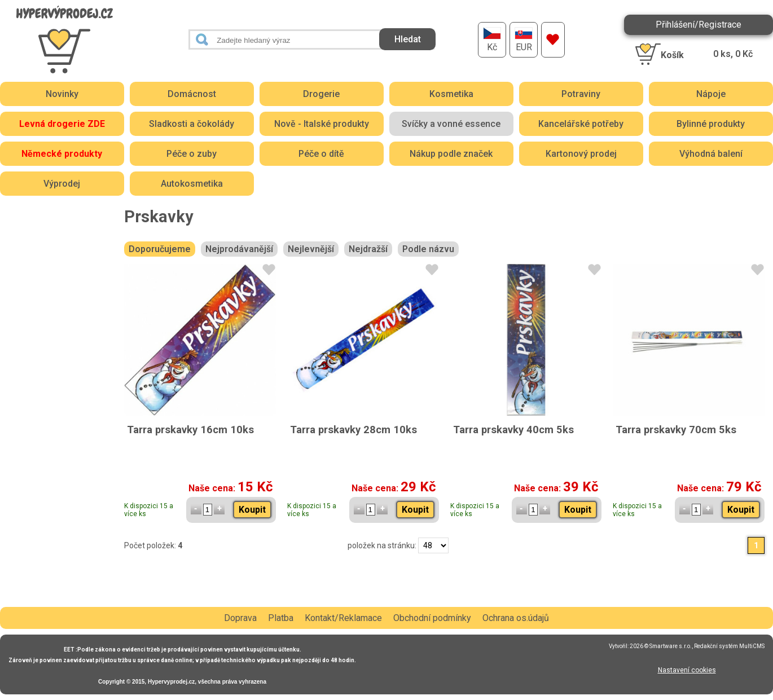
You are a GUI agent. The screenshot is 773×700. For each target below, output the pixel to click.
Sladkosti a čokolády (192, 124)
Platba (281, 618)
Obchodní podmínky (432, 618)
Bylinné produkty (711, 124)
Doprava (240, 618)
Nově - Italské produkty (322, 124)
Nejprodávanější (239, 249)
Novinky (62, 94)
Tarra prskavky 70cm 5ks (676, 430)
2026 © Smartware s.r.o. (661, 646)
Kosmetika (451, 94)
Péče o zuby (192, 154)
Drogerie (321, 94)
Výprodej (62, 184)
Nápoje (711, 94)
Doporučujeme (160, 249)
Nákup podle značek (451, 154)
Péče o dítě (321, 154)
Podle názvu (428, 249)
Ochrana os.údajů (516, 618)
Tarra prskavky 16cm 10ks (190, 430)
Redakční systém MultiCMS (729, 646)
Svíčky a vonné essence (451, 124)
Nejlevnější (311, 249)
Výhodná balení (711, 154)
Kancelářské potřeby (581, 124)
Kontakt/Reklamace (343, 618)
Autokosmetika (192, 184)
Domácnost (192, 94)
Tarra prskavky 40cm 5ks (513, 430)
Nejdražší (368, 249)
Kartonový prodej (581, 154)
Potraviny (581, 94)
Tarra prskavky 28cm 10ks (353, 430)
